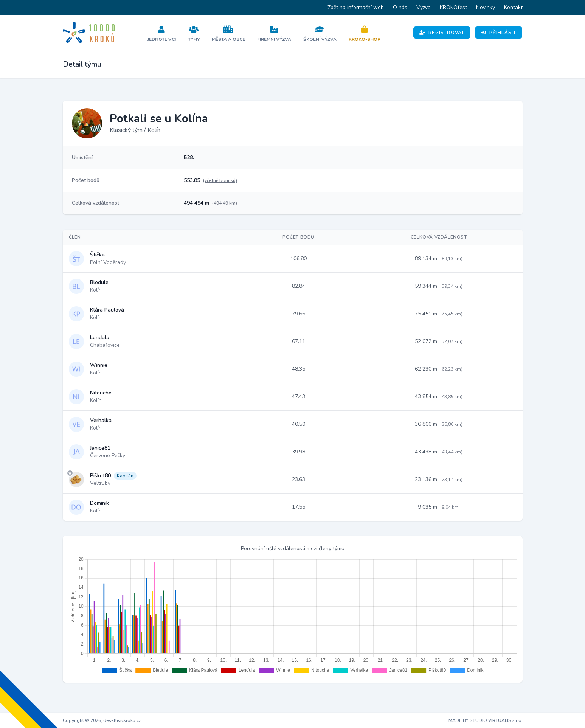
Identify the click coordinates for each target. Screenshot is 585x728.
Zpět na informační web (356, 7)
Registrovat (442, 33)
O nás (400, 7)
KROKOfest (453, 7)
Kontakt (513, 7)
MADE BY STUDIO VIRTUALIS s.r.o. (486, 720)
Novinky (486, 7)
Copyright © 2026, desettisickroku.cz (102, 720)
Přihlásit (499, 33)
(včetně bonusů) (220, 180)
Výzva (424, 7)
